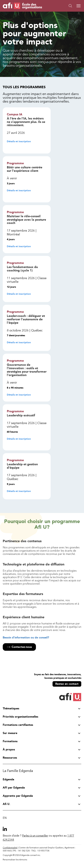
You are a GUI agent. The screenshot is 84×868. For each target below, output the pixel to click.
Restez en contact (67, 684)
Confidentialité (10, 848)
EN (5, 818)
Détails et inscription (19, 142)
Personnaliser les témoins (15, 860)
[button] (62, 6)
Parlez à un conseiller (35, 836)
